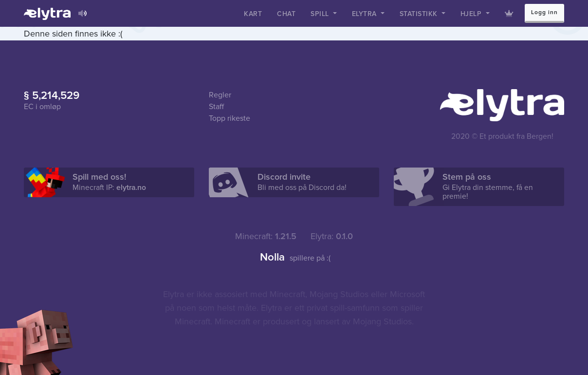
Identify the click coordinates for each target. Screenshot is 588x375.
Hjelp (472, 14)
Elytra (366, 14)
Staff (216, 107)
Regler (220, 95)
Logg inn (544, 12)
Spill (321, 14)
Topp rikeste (230, 118)
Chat (286, 14)
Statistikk (420, 14)
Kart (253, 14)
